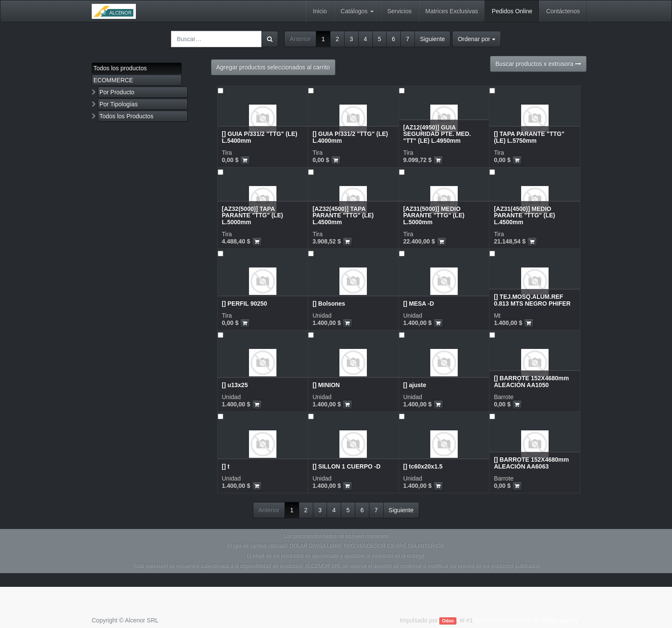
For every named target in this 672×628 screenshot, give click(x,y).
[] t (226, 466)
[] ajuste (415, 385)
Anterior (300, 39)
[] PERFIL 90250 (245, 303)
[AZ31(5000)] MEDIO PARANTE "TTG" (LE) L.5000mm (434, 215)
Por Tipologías (119, 104)
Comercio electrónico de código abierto (526, 620)
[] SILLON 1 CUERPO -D (346, 466)
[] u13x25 (235, 385)
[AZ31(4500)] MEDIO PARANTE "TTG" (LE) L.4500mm (524, 215)
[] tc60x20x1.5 (423, 466)
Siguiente (432, 39)
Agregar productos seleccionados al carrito (273, 67)
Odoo (448, 621)
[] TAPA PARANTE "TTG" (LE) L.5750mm (529, 137)
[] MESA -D (419, 303)
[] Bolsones (329, 303)
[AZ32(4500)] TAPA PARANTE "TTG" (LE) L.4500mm (343, 215)
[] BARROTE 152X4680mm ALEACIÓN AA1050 (531, 381)
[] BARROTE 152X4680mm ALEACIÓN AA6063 (531, 463)
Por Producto (117, 92)
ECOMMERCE (113, 80)
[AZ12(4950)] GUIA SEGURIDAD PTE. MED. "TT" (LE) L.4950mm (437, 134)
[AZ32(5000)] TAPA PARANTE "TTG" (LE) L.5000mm (253, 215)
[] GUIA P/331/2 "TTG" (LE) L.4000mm (350, 137)
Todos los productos (120, 68)
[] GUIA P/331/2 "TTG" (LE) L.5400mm (260, 137)
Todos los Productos (126, 116)
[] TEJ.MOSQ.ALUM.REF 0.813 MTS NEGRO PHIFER (532, 300)
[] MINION (326, 385)
